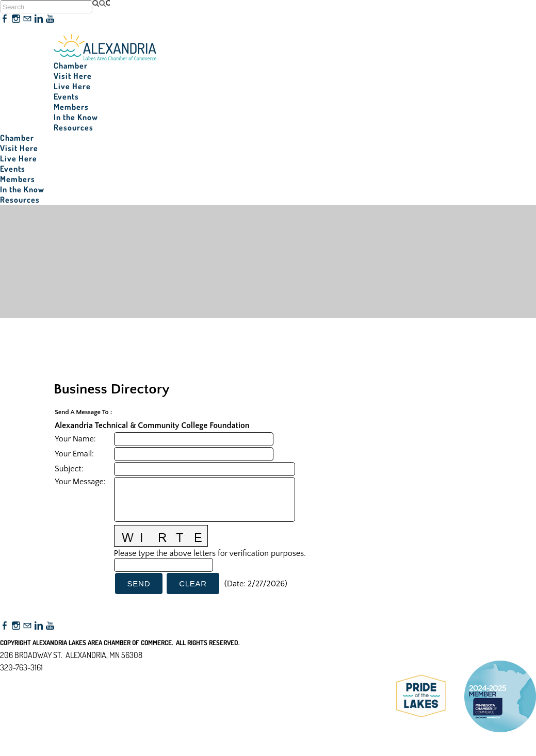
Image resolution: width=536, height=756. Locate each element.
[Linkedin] (39, 19)
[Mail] (27, 19)
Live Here (72, 86)
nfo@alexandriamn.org (44, 680)
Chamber (71, 65)
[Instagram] (16, 19)
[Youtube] (50, 19)
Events (67, 96)
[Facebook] (5, 19)
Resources (74, 127)
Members (71, 107)
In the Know (76, 117)
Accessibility (25, 717)
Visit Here (73, 76)
